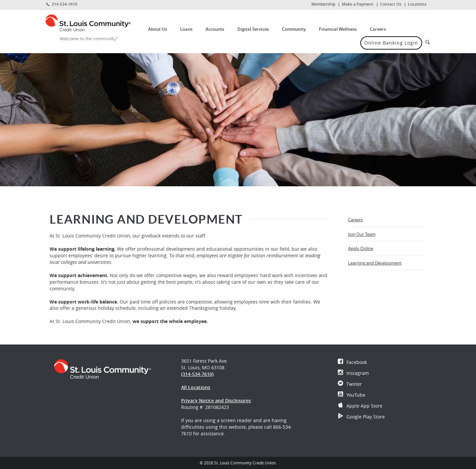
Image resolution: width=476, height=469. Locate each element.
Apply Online (369, 250)
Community (294, 29)
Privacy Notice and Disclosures (216, 400)
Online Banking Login (391, 43)
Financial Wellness (338, 29)
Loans (186, 29)
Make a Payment (358, 4)
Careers (378, 29)
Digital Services (253, 29)
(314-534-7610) (197, 374)
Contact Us (391, 4)
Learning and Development (375, 263)
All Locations (196, 387)
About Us (158, 29)
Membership (323, 4)
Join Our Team (362, 234)
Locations (417, 4)
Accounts (215, 29)
